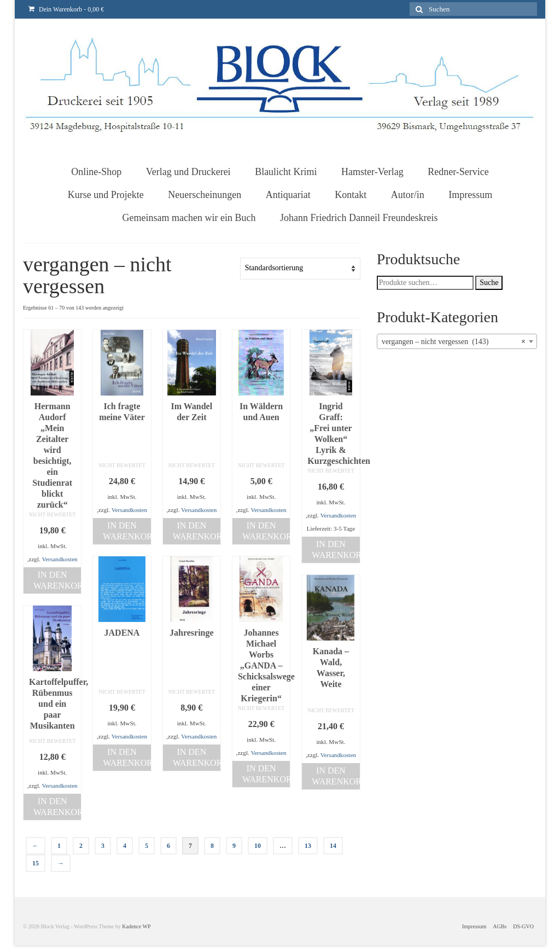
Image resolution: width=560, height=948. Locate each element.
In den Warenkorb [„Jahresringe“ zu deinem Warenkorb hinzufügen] (197, 757)
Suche (489, 283)
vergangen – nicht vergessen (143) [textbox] (454, 342)
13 (308, 846)
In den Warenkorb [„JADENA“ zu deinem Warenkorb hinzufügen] (127, 757)
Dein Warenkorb (66, 9)
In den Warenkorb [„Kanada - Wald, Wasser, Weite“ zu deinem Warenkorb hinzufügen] (336, 776)
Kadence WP (136, 926)
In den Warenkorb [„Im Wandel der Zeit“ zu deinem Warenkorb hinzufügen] (197, 531)
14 (333, 846)
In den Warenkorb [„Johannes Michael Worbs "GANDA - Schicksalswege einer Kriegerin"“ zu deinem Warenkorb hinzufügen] (266, 774)
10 (258, 846)
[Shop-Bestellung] (300, 269)
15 (36, 863)
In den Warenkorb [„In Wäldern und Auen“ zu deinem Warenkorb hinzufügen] (266, 531)
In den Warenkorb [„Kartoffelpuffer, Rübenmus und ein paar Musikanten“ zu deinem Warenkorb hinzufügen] (57, 807)
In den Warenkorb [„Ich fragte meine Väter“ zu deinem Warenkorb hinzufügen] (127, 531)
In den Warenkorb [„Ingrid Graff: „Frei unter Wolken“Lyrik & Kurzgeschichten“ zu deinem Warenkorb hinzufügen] (336, 549)
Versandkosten (59, 559)
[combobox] (457, 341)
